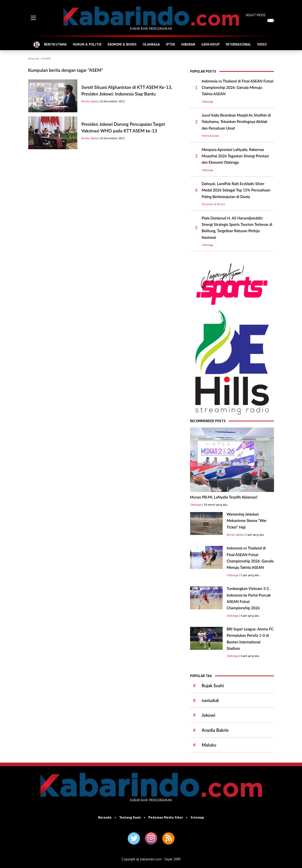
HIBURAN (188, 44)
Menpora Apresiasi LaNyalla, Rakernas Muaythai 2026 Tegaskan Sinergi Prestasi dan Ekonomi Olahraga (235, 156)
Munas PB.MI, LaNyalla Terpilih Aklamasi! (224, 497)
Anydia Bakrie (215, 730)
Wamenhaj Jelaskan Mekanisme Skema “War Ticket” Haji (247, 521)
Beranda (34, 58)
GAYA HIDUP (210, 44)
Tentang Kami (130, 817)
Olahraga (207, 101)
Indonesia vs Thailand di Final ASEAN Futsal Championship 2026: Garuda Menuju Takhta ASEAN (238, 88)
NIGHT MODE (256, 15)
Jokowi (208, 715)
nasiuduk (211, 700)
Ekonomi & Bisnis (213, 204)
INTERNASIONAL (238, 44)
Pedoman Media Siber (166, 817)
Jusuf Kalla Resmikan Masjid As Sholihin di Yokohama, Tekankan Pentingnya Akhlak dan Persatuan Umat (236, 122)
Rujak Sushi (213, 686)
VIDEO (262, 44)
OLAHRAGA (151, 44)
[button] (33, 18)
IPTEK (170, 44)
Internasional (210, 136)
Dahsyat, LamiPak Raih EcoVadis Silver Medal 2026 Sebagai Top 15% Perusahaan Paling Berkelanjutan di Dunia (236, 190)
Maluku (209, 745)
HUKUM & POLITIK (87, 44)
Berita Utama (90, 101)
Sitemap (197, 817)
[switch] (271, 20)
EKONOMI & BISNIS (122, 44)
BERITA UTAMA (55, 44)
